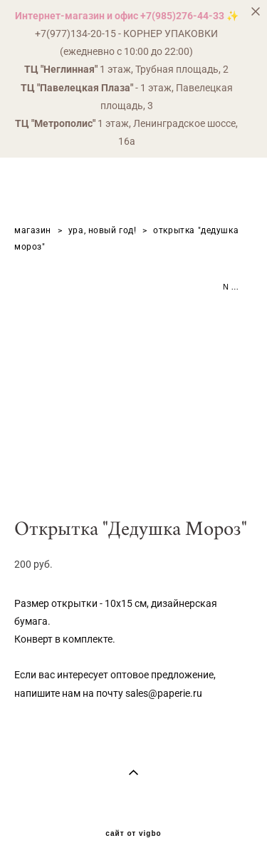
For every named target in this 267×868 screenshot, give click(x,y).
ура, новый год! (103, 230)
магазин (33, 230)
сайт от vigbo (133, 834)
